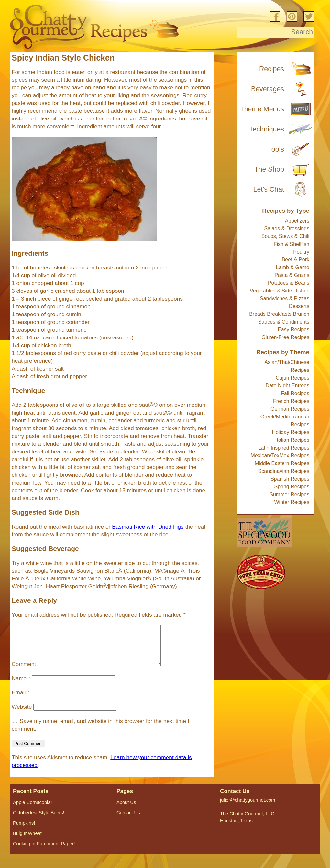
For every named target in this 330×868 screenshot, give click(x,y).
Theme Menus (262, 109)
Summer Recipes (289, 494)
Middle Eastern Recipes (282, 463)
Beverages (268, 89)
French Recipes (291, 401)
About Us (126, 810)
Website (22, 714)
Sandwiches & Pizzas (285, 298)
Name (21, 686)
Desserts (299, 306)
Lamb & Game (293, 267)
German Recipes (290, 409)
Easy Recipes (293, 330)
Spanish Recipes (290, 479)
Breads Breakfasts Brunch (279, 314)
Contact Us (128, 820)
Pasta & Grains (292, 275)
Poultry (301, 252)
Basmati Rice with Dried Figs (148, 527)
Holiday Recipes (291, 432)
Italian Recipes (292, 440)
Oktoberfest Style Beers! (39, 820)
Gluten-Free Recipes (285, 337)
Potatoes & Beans (289, 283)
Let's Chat (269, 189)
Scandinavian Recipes (284, 471)
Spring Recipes (292, 487)
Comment (24, 672)
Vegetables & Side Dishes (280, 291)
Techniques (267, 129)
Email (21, 700)
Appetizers (297, 221)
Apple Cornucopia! (33, 810)
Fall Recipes (295, 393)
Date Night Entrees (287, 386)
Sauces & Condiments (284, 322)
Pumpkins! (24, 831)
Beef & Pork (296, 260)
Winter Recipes (292, 502)
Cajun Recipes (292, 378)
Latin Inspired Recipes (284, 448)
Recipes (272, 69)
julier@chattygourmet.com (247, 808)
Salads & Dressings (287, 228)
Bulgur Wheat (27, 841)
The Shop (269, 169)
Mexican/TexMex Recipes (280, 456)
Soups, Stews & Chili (285, 236)
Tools (276, 149)
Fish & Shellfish (291, 244)
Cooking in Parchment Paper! (44, 851)
